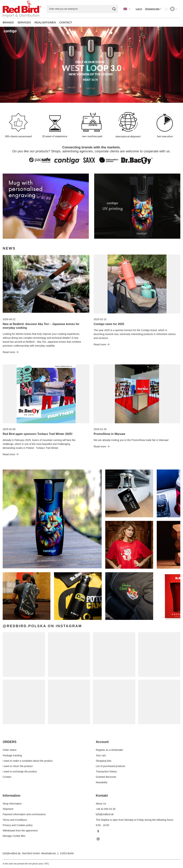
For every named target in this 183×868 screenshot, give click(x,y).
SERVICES (24, 22)
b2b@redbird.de (12, 853)
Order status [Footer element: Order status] (10, 750)
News (9, 248)
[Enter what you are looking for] (82, 9)
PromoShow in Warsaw (109, 434)
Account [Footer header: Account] (102, 742)
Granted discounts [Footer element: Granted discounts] (106, 777)
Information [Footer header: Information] (12, 796)
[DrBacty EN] (46, 206)
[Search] (114, 9)
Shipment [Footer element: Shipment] (8, 809)
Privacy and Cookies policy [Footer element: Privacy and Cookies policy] (18, 825)
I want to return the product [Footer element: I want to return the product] (18, 766)
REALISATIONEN (45, 22)
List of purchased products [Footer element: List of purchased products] (110, 766)
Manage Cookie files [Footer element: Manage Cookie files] (14, 836)
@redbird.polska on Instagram (42, 626)
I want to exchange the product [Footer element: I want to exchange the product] (20, 771)
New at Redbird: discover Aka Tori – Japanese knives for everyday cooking (41, 326)
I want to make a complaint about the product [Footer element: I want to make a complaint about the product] (28, 761)
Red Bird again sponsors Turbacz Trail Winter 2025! (38, 434)
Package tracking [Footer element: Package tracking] (12, 755)
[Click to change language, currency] (127, 9)
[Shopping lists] (153, 9)
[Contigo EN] (137, 206)
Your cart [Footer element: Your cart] (101, 755)
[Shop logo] (22, 9)
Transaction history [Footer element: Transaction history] (106, 771)
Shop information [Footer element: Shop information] (12, 804)
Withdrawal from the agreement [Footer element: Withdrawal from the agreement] (20, 831)
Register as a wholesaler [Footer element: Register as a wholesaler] (109, 750)
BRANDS (8, 22)
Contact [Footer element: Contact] (7, 777)
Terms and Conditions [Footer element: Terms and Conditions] (15, 820)
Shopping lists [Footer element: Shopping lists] (104, 761)
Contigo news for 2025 (109, 324)
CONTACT (66, 22)
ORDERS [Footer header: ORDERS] (10, 742)
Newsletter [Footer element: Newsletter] (102, 782)
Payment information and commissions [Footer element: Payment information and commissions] (24, 814)
